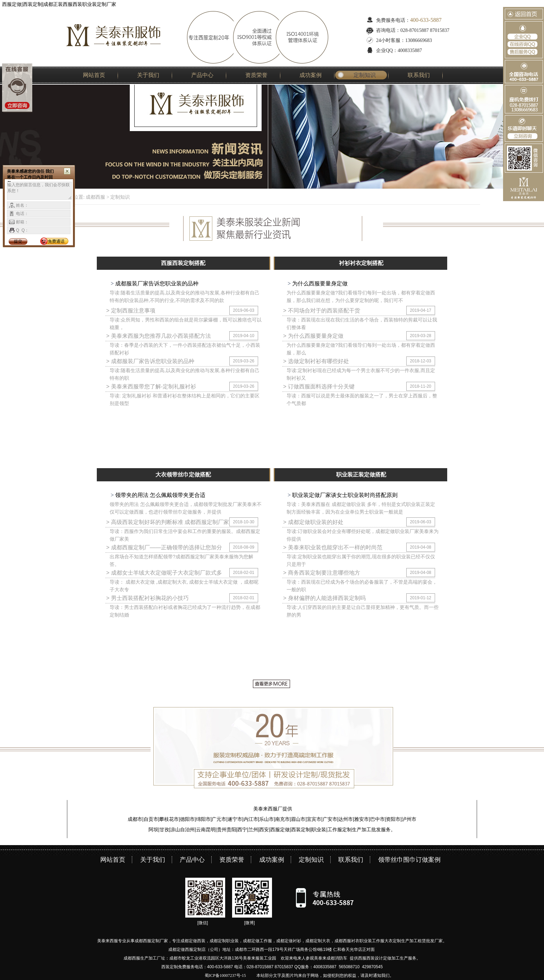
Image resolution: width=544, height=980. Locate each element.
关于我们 (148, 75)
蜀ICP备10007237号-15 (225, 975)
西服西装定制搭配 (183, 263)
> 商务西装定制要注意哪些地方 (322, 573)
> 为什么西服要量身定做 (313, 336)
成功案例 (311, 75)
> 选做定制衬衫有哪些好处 (316, 361)
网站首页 (94, 75)
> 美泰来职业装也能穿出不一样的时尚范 (333, 547)
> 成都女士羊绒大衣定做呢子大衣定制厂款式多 (164, 573)
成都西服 (95, 197)
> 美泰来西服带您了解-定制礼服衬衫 (151, 386)
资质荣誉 (256, 75)
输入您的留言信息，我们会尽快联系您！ (39, 191)
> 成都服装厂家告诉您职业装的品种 (150, 361)
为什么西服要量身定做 (319, 283)
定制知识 (365, 75)
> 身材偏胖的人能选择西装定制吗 (324, 598)
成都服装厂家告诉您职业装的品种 (156, 283)
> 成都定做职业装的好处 (313, 522)
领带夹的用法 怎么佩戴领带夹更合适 (160, 495)
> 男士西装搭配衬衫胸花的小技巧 (147, 598)
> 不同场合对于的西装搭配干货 (322, 311)
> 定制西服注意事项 (131, 311)
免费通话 (56, 241)
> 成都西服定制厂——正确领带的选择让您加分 (164, 547)
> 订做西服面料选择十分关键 (319, 386)
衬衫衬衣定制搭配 (361, 263)
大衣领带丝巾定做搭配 (183, 475)
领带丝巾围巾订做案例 (409, 860)
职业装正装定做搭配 (361, 475)
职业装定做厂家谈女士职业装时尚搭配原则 (344, 495)
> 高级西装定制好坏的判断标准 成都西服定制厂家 (168, 522)
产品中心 (202, 75)
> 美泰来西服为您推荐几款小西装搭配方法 (159, 336)
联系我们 (419, 75)
